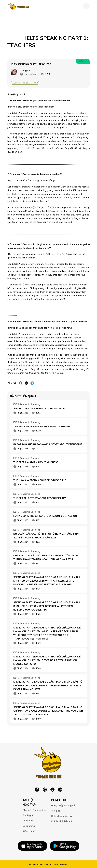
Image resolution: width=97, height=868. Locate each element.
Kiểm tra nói (29, 831)
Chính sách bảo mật (62, 821)
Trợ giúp (56, 811)
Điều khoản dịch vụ (62, 816)
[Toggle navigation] (86, 6)
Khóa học (28, 821)
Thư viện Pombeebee (34, 810)
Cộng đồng (29, 826)
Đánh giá (28, 815)
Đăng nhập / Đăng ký (63, 806)
